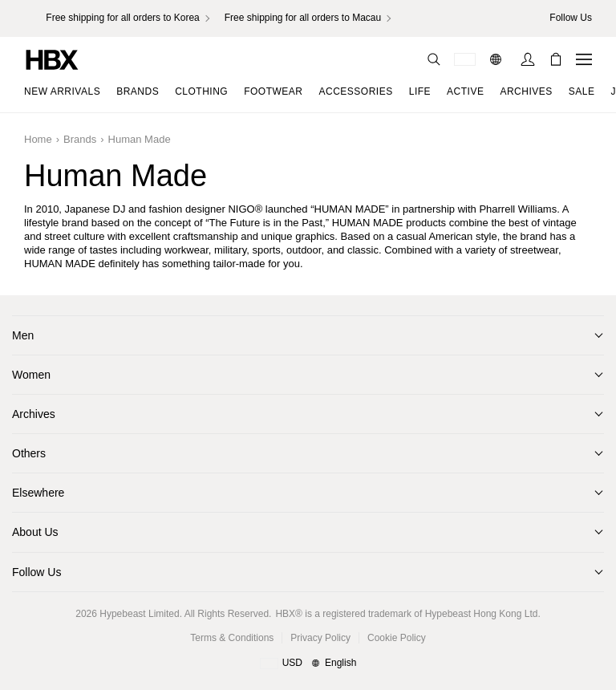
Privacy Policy (320, 638)
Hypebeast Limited (139, 614)
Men (23, 335)
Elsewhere (38, 493)
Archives (34, 414)
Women (31, 375)
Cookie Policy (397, 638)
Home (38, 139)
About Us (35, 532)
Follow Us (36, 572)
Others (29, 453)
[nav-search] (434, 59)
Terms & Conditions (232, 638)
